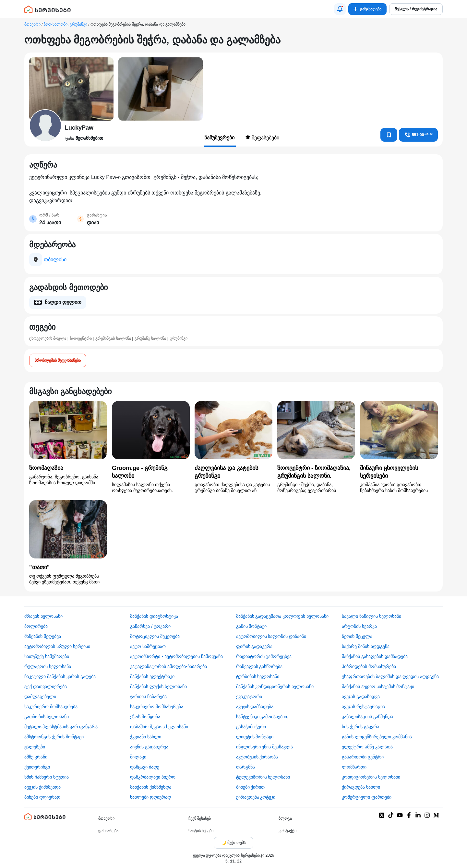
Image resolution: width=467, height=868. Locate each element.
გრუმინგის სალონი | (114, 338)
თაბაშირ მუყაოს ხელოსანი (159, 727)
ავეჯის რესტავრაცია (363, 707)
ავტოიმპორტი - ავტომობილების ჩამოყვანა (176, 656)
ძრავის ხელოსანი (43, 616)
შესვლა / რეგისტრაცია (416, 9)
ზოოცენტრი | (82, 338)
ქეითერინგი (37, 767)
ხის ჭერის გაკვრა (360, 727)
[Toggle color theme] (233, 843)
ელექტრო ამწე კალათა (367, 747)
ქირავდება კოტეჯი (256, 797)
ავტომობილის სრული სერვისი (57, 646)
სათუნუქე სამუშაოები (47, 656)
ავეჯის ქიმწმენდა (42, 787)
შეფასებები (262, 137)
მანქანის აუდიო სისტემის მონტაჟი (378, 686)
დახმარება (108, 831)
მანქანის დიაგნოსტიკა (154, 616)
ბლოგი (285, 818)
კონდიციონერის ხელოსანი (371, 777)
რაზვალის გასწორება (259, 666)
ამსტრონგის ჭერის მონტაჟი (54, 737)
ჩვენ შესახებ (200, 818)
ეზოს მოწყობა (145, 717)
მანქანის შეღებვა (43, 636)
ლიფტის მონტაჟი (255, 737)
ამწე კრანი (36, 757)
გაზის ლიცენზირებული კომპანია (377, 737)
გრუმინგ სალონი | (151, 338)
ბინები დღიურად (42, 797)
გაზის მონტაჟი (251, 626)
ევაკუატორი (249, 697)
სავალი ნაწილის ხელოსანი (371, 616)
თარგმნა (245, 767)
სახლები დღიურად (150, 797)
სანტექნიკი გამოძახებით (262, 717)
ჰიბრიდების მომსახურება (369, 666)
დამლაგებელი (40, 697)
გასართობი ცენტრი (363, 757)
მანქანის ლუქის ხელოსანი (158, 686)
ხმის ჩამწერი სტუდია (47, 777)
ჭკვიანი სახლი (146, 737)
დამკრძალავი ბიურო (153, 777)
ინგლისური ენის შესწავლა (265, 747)
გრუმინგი (179, 338)
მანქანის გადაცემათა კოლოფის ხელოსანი (282, 616)
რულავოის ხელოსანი (48, 666)
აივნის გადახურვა (149, 747)
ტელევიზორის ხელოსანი (263, 777)
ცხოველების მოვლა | (49, 338)
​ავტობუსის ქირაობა (257, 757)
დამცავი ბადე (145, 767)
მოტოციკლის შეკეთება (155, 636)
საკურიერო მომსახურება (51, 707)
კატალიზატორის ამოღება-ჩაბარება (168, 666)
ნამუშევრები (220, 138)
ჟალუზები (35, 747)
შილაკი (138, 757)
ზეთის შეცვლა (357, 636)
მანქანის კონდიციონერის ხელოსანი (275, 686)
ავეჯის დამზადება (255, 707)
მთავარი (32, 24)
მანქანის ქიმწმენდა (151, 787)
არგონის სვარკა (359, 626)
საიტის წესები (201, 831)
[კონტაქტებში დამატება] (389, 135)
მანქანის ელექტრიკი (152, 676)
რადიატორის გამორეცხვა (264, 656)
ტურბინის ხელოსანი (258, 676)
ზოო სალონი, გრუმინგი (66, 24)
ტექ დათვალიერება (46, 686)
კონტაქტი (287, 831)
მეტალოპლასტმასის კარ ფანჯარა (61, 727)
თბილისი (55, 259)
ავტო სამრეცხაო (148, 646)
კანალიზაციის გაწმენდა (367, 717)
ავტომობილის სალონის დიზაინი (271, 636)
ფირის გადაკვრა (254, 646)
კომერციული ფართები (367, 797)
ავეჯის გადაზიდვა (361, 697)
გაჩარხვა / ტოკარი (150, 626)
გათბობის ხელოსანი (47, 717)
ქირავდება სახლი (361, 787)
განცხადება (367, 9)
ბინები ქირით (251, 787)
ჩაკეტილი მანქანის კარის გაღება (60, 676)
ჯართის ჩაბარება (148, 697)
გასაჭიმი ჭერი (251, 727)
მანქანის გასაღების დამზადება (375, 656)
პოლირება (36, 626)
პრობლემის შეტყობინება (58, 360)
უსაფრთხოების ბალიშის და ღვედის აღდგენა (390, 676)
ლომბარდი (354, 767)
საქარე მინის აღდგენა (366, 646)
